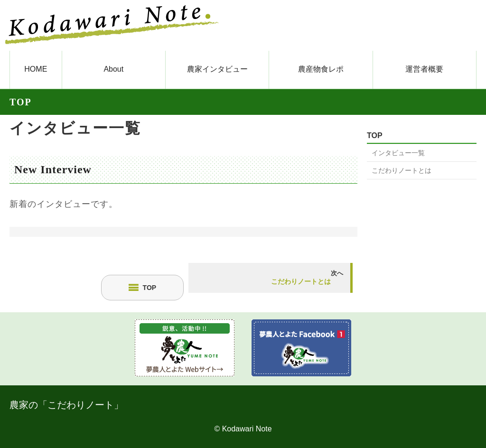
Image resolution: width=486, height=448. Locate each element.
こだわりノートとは (402, 170)
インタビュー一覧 (75, 128)
